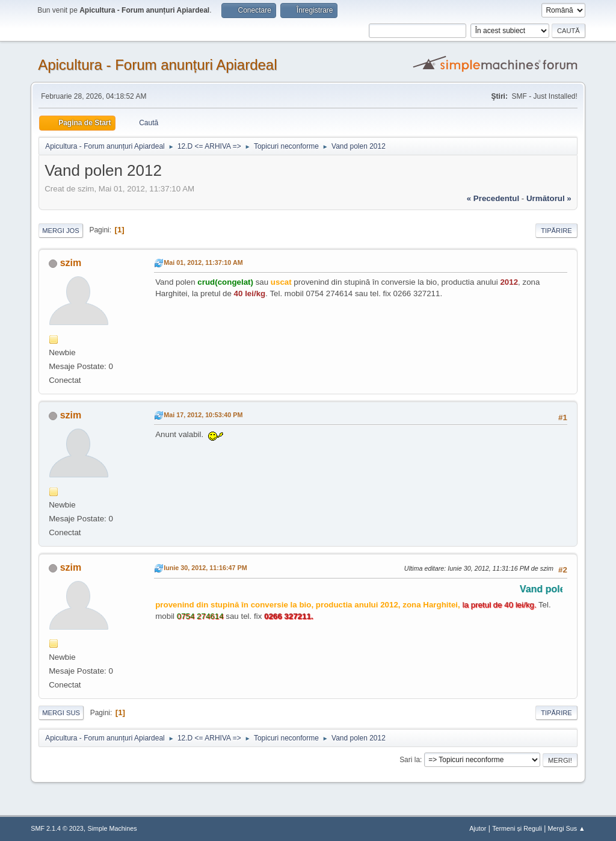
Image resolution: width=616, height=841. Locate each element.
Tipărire (556, 231)
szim (71, 263)
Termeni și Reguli (517, 828)
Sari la (410, 760)
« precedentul (493, 198)
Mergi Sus (61, 713)
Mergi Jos (61, 231)
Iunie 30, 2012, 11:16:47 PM (205, 568)
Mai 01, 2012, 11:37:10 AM (203, 262)
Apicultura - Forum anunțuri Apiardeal (157, 65)
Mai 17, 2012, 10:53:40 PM (203, 415)
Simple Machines (112, 828)
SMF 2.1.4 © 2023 (57, 828)
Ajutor (478, 828)
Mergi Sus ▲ (567, 828)
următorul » (549, 198)
